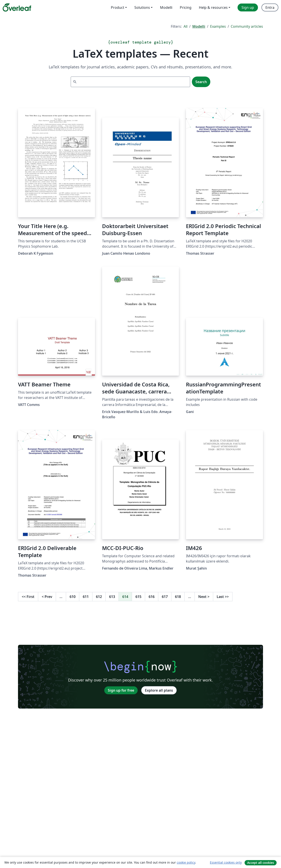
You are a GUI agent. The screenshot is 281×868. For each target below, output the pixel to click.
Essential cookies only (226, 862)
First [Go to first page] (28, 597)
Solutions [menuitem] (142, 7)
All (186, 26)
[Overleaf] (17, 7)
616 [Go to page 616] (152, 597)
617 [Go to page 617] (165, 597)
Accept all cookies (261, 863)
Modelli (199, 26)
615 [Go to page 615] (138, 597)
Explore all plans (159, 690)
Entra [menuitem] (270, 7)
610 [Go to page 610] (73, 597)
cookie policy (186, 862)
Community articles (247, 26)
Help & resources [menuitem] (213, 7)
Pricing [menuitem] (186, 7)
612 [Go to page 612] (99, 597)
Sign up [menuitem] (248, 7)
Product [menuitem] (118, 7)
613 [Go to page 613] (112, 597)
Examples (218, 26)
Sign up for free (121, 690)
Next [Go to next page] (204, 597)
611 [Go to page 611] (86, 597)
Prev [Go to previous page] (47, 597)
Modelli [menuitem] (166, 7)
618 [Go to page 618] (178, 597)
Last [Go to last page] (223, 597)
